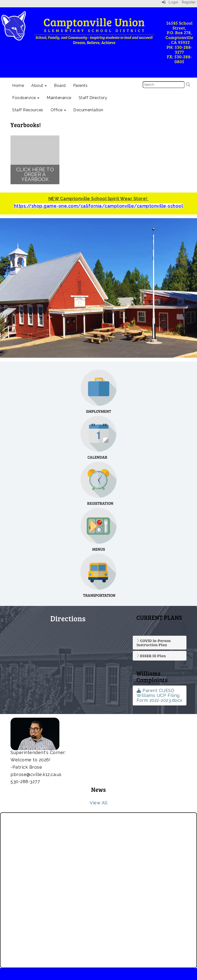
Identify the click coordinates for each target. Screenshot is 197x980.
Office (58, 110)
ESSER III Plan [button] (151, 656)
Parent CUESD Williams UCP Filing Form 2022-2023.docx (159, 695)
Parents (80, 86)
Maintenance (59, 98)
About (39, 86)
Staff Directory (93, 98)
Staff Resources (28, 110)
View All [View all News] (98, 803)
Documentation (88, 110)
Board (60, 86)
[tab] (160, 643)
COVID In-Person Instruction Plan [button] (154, 643)
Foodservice (26, 98)
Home (18, 86)
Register (189, 2)
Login (170, 2)
